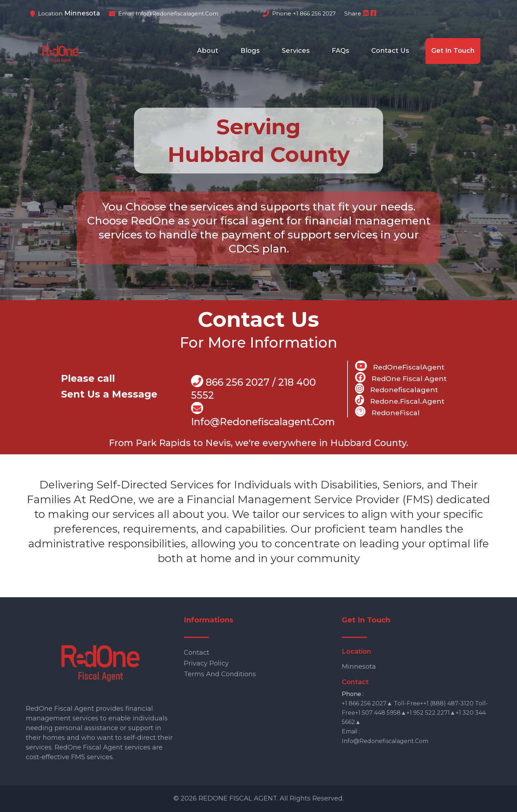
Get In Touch (453, 51)
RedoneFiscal (387, 412)
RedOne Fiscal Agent (401, 377)
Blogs (250, 51)
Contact (197, 653)
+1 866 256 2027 (314, 13)
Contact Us (390, 51)
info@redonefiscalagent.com (177, 13)
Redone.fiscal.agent (400, 400)
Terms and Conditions (220, 674)
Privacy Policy (206, 663)
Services (296, 51)
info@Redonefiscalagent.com (263, 415)
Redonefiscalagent (397, 389)
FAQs (340, 51)
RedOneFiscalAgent (400, 366)
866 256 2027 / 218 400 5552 (253, 388)
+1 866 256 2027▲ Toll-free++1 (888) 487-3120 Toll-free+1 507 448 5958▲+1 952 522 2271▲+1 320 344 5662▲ (415, 713)
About (208, 51)
